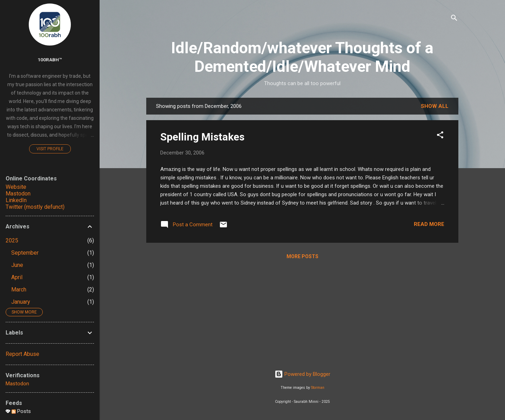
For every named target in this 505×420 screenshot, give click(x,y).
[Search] (454, 19)
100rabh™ (50, 60)
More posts (302, 256)
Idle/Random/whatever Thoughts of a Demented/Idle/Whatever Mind (302, 57)
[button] (440, 136)
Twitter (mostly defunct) (35, 207)
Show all (435, 106)
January (21, 302)
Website (16, 187)
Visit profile (50, 149)
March (19, 290)
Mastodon (18, 194)
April (17, 277)
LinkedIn (16, 200)
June (17, 265)
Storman (318, 388)
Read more (429, 224)
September (25, 253)
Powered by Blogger (302, 374)
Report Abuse (22, 354)
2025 (12, 240)
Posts (21, 411)
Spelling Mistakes (202, 137)
